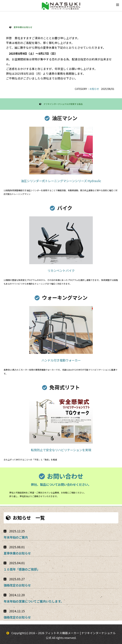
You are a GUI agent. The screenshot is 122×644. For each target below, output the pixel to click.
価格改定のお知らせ (17, 585)
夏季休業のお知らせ (17, 553)
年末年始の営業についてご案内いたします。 (34, 601)
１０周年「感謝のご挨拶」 (22, 569)
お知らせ (94, 89)
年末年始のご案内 (16, 537)
